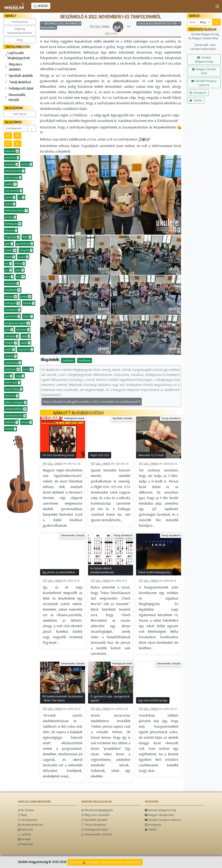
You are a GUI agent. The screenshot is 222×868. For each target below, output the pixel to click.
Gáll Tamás (20, 114)
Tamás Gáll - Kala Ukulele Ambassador (203, 47)
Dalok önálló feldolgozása (154, 573)
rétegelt (11, 343)
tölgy (20, 376)
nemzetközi (13, 310)
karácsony (12, 283)
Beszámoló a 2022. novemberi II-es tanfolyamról (61, 26)
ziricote (26, 422)
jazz (8, 270)
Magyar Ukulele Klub (204, 71)
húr (8, 263)
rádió (26, 336)
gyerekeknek (25, 244)
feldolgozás (13, 224)
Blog (20, 40)
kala (21, 277)
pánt (9, 330)
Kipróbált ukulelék (21, 75)
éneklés (11, 429)
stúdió (10, 350)
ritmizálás (12, 336)
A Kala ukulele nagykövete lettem (159, 24)
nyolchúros (12, 316)
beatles (11, 184)
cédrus (10, 204)
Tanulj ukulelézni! (171, 419)
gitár (9, 244)
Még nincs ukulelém (16, 67)
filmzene (11, 230)
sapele (25, 343)
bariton (26, 164)
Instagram (198, 93)
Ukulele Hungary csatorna (204, 83)
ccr (21, 197)
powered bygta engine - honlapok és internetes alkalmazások (105, 863)
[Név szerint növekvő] (17, 136)
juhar (19, 270)
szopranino (25, 350)
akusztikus (12, 158)
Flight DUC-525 (100, 456)
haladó (11, 250)
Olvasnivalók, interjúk (17, 97)
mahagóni (12, 303)
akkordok (12, 151)
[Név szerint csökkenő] (8, 136)
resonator (23, 330)
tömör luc (12, 396)
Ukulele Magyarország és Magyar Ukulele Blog (204, 36)
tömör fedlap (14, 389)
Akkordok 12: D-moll (151, 456)
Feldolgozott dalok (21, 88)
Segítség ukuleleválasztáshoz (20, 31)
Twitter (196, 100)
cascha (10, 197)
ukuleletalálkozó (16, 409)
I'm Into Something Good (58, 456)
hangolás (26, 250)
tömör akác (13, 383)
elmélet (10, 217)
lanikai (26, 297)
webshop (11, 422)
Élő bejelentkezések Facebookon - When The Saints (63, 699)
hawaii (10, 257)
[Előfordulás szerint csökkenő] (8, 144)
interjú (20, 263)
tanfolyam (12, 369)
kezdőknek (13, 290)
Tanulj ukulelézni (20, 82)
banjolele (11, 164)
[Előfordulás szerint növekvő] (17, 144)
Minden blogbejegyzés (97, 810)
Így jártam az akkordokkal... (60, 573)
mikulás (29, 303)
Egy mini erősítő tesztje (153, 701)
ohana (28, 316)
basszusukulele (15, 171)
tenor (28, 369)
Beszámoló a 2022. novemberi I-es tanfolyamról (111, 17)
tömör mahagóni (16, 402)
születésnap (13, 363)
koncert (11, 297)
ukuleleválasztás (15, 416)
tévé (9, 376)
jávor (9, 277)
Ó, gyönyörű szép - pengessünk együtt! (110, 699)
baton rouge (13, 178)
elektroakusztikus (16, 211)
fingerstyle (12, 237)
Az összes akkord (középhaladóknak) (102, 571)
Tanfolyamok (20, 22)
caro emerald (14, 191)
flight (27, 237)
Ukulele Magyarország (204, 59)
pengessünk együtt (17, 323)
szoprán (11, 356)
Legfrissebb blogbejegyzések (19, 55)
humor (23, 257)
